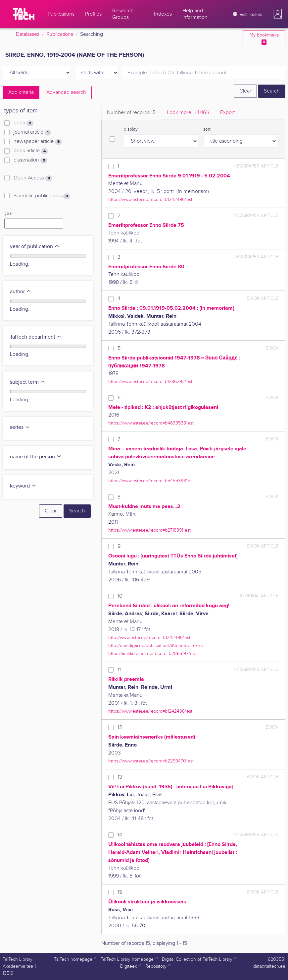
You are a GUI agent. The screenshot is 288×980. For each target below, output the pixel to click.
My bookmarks (264, 39)
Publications (60, 34)
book (24, 123)
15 (120, 892)
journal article (32, 132)
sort (207, 129)
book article (31, 151)
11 (119, 670)
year (9, 214)
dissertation (30, 160)
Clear (245, 91)
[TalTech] (24, 14)
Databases (28, 34)
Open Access (33, 178)
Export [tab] (227, 113)
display (131, 129)
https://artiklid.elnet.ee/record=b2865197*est (152, 653)
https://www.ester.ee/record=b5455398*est (151, 481)
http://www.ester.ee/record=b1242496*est (149, 638)
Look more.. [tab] (188, 113)
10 (120, 596)
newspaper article (38, 142)
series (20, 427)
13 (120, 777)
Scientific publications (42, 196)
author (21, 292)
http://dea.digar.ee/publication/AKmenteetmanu (156, 646)
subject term (28, 382)
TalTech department (36, 337)
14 (120, 835)
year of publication (35, 247)
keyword (23, 486)
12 (120, 727)
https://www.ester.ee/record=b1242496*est (150, 199)
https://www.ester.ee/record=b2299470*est (151, 761)
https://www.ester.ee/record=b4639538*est (151, 423)
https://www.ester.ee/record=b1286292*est (150, 382)
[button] (278, 14)
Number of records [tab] (131, 113)
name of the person (36, 457)
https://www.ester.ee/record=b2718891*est (149, 530)
